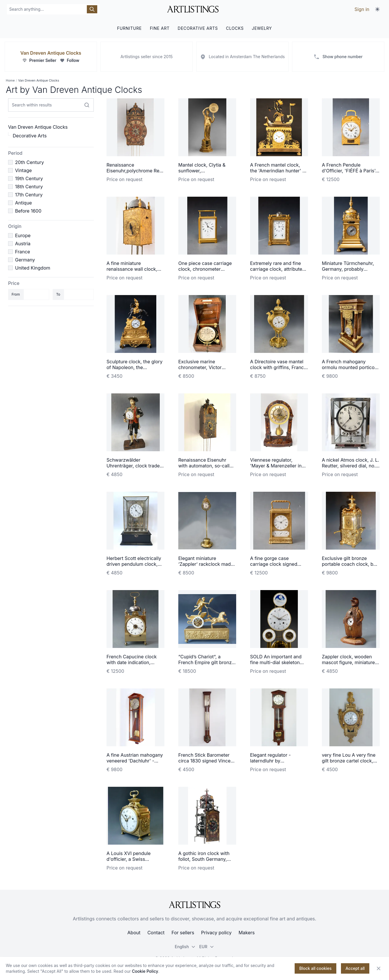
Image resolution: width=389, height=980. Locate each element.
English (185, 947)
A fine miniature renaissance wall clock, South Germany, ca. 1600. (135, 269)
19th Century (29, 178)
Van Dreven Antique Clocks (51, 53)
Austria (23, 244)
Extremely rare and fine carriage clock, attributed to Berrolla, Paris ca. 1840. (279, 269)
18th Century (29, 187)
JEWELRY (262, 28)
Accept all (355, 968)
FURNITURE (129, 28)
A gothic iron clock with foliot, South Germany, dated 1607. (204, 859)
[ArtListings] (195, 905)
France (23, 252)
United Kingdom (33, 268)
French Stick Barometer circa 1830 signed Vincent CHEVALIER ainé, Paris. (207, 761)
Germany (25, 260)
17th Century (29, 195)
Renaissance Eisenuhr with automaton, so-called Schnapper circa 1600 (207, 466)
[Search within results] (87, 105)
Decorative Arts (30, 136)
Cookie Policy (145, 971)
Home (10, 80)
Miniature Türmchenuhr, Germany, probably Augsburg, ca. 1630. (348, 269)
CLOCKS (235, 28)
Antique (23, 203)
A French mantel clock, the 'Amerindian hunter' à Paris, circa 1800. (278, 171)
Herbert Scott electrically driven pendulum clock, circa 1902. (134, 564)
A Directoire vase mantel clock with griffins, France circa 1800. (278, 367)
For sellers (183, 933)
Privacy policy (216, 933)
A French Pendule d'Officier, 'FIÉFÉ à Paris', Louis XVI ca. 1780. (349, 171)
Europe (23, 235)
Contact (156, 933)
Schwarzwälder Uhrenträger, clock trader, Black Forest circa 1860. (134, 466)
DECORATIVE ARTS (198, 28)
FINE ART (160, 28)
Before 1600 (28, 211)
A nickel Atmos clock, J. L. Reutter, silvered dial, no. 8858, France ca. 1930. (351, 466)
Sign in (362, 9)
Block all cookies (315, 968)
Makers (247, 933)
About (134, 933)
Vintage (23, 170)
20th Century (30, 162)
